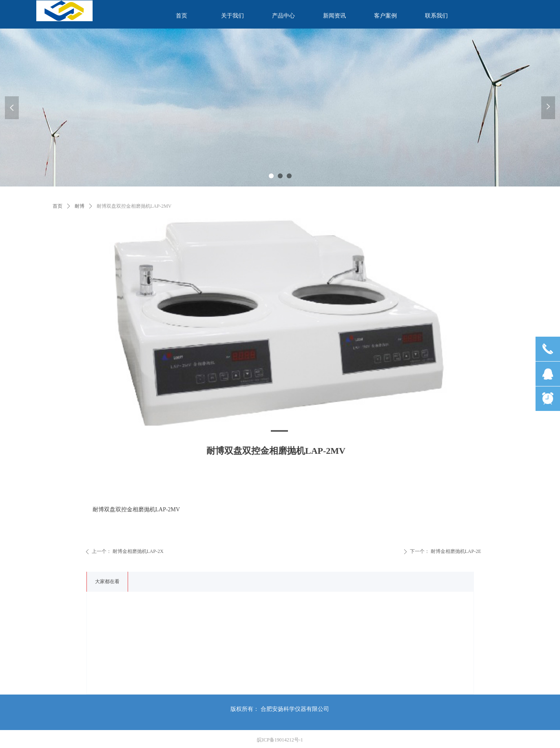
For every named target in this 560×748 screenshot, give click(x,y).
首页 (58, 206)
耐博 (80, 206)
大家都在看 (107, 582)
